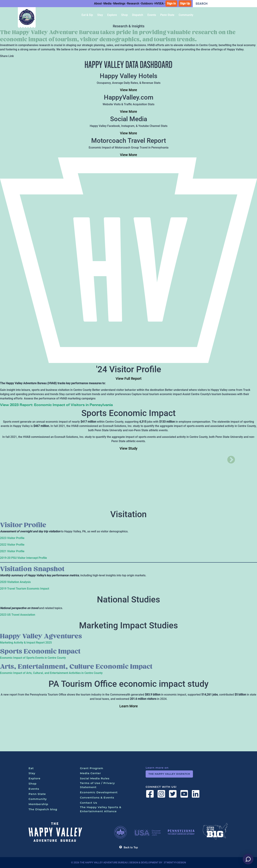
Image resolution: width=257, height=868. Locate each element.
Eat (31, 768)
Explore (35, 778)
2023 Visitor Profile (12, 538)
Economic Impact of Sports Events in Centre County (33, 658)
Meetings (119, 3)
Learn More (129, 706)
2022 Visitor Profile (12, 545)
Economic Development (99, 792)
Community (38, 799)
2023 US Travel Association (18, 615)
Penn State (37, 794)
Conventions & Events (97, 797)
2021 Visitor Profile (12, 551)
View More (128, 90)
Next (228, 457)
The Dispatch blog (43, 809)
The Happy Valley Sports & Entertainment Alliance (101, 809)
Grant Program (92, 768)
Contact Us (89, 803)
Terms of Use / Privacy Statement (97, 785)
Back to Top (128, 847)
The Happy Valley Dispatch (169, 774)
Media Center (90, 773)
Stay (32, 773)
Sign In (171, 3)
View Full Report (129, 379)
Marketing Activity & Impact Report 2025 (26, 643)
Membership (38, 804)
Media (108, 3)
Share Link (7, 56)
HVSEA (159, 3)
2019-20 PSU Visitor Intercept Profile (23, 558)
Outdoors (147, 3)
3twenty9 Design (175, 862)
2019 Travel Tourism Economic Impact (25, 589)
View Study (128, 448)
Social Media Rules (95, 778)
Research (133, 3)
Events (34, 789)
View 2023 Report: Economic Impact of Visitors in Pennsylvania (56, 405)
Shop (33, 784)
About (98, 3)
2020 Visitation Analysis (15, 582)
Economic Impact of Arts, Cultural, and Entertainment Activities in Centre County (51, 673)
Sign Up (185, 3)
